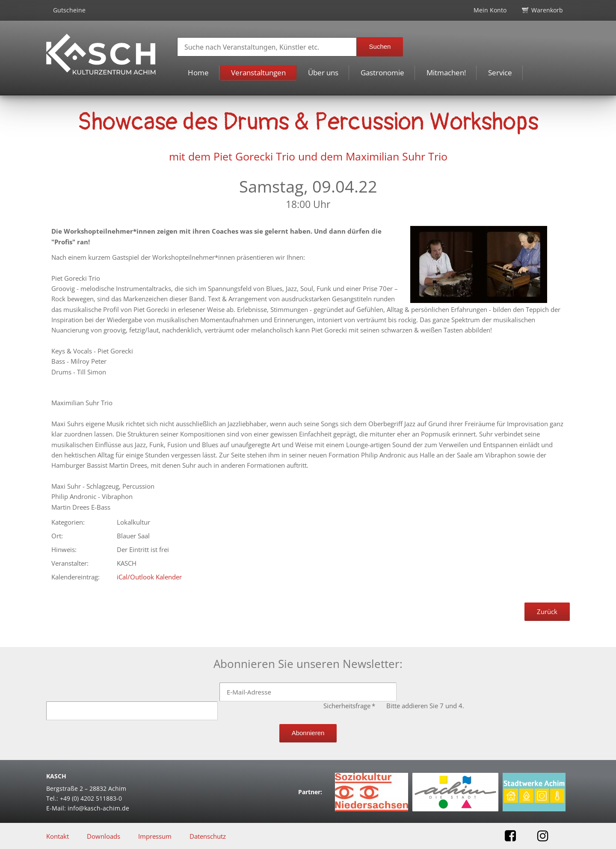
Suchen (380, 46)
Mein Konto (490, 10)
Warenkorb (547, 10)
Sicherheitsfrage (350, 706)
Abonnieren (308, 733)
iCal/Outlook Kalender (149, 577)
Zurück (547, 612)
